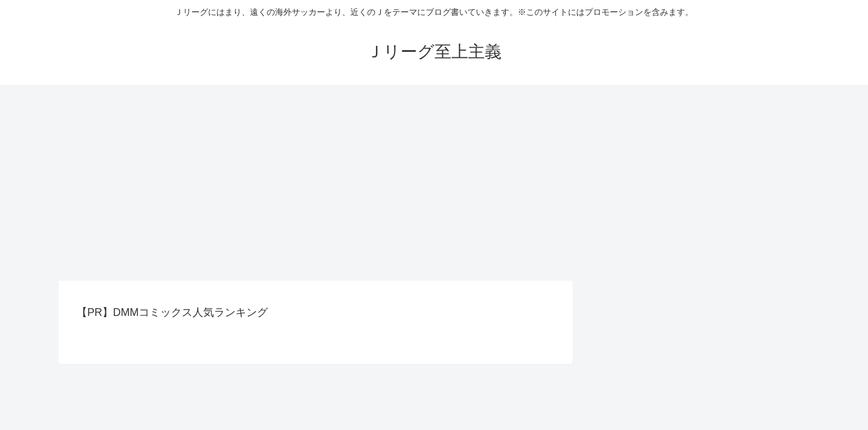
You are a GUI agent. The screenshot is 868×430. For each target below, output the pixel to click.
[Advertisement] (434, 183)
